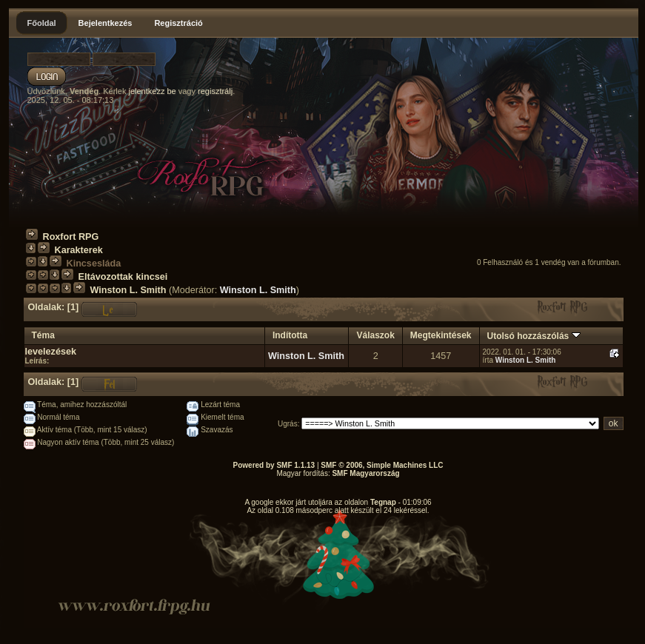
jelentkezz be (152, 91)
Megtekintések (441, 335)
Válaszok (375, 335)
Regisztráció (178, 23)
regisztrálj (215, 91)
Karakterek (79, 250)
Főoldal (42, 23)
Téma (43, 335)
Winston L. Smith (128, 290)
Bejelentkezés (106, 23)
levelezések (51, 352)
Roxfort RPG (71, 237)
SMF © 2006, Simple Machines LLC (382, 465)
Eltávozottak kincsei (123, 277)
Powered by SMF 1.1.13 (274, 465)
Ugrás (288, 424)
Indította (290, 335)
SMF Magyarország (365, 473)
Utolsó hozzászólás (534, 336)
